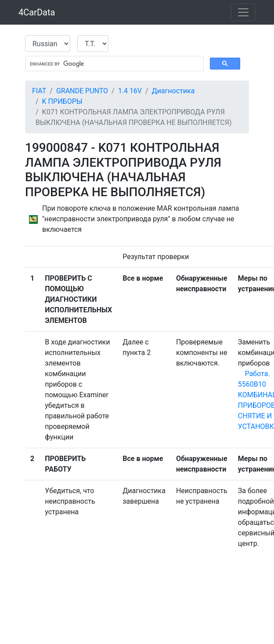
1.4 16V (130, 91)
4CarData (37, 12)
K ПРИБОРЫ (62, 101)
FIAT (39, 91)
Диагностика (173, 91)
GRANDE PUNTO (82, 91)
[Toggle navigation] (243, 12)
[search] (114, 64)
